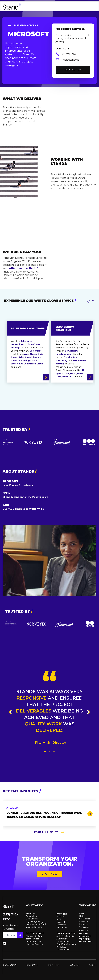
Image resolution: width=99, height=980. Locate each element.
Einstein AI (17, 364)
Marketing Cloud (28, 361)
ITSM (58, 377)
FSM (71, 377)
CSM (67, 373)
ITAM (80, 373)
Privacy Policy (53, 965)
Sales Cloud (25, 357)
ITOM (65, 377)
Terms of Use (32, 965)
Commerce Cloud (33, 364)
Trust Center (74, 965)
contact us (73, 70)
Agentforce (31, 354)
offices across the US (24, 268)
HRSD (73, 373)
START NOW (49, 874)
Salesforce (36, 351)
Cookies (93, 965)
